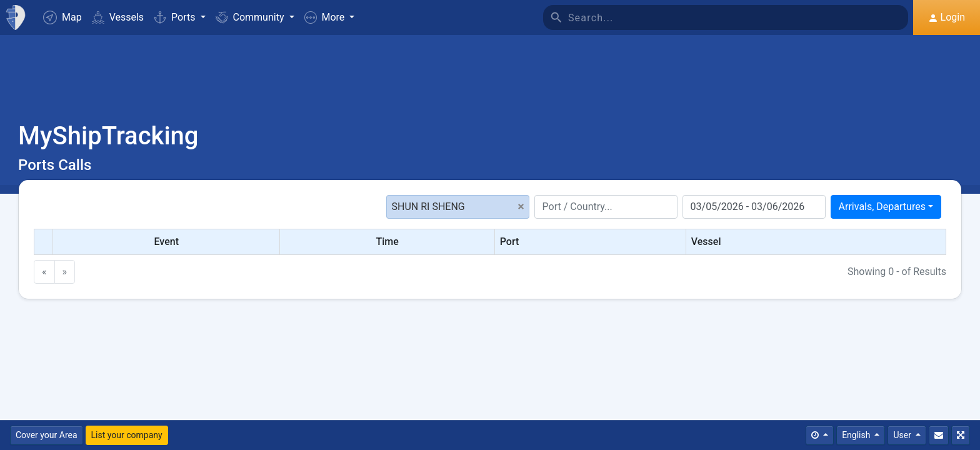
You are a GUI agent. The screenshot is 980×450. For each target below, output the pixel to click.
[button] (330, 17)
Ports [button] (176, 17)
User (903, 435)
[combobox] (886, 207)
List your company (127, 435)
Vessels (118, 17)
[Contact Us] (939, 435)
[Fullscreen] (961, 435)
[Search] (738, 17)
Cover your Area (47, 435)
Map (62, 17)
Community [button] (251, 17)
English (857, 435)
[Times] (820, 435)
